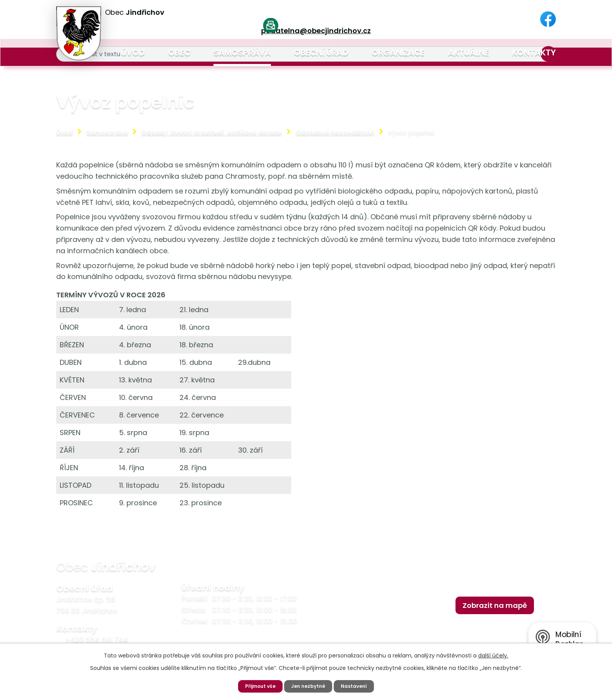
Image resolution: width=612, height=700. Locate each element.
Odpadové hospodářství (335, 132)
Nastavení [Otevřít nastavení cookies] (358, 686)
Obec (179, 52)
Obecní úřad (321, 52)
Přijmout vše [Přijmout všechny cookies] (257, 686)
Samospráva (242, 52)
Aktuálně (469, 52)
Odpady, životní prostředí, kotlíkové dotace (212, 132)
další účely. (493, 654)
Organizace (398, 52)
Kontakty (534, 52)
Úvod (133, 52)
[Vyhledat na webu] (464, 20)
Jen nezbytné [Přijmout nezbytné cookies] (309, 686)
